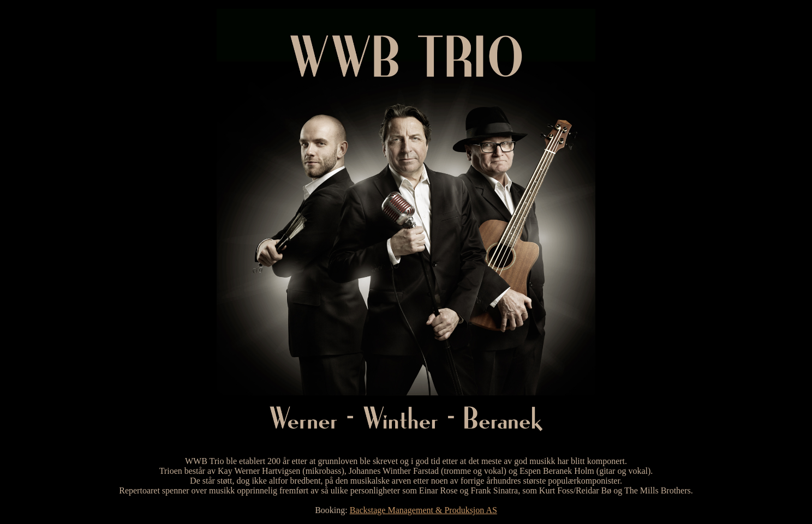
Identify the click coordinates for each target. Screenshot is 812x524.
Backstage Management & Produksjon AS (423, 510)
